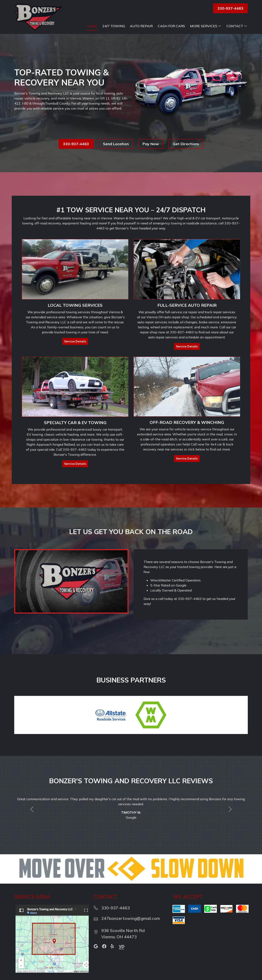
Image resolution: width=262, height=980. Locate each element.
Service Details (75, 341)
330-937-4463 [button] (230, 8)
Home (92, 26)
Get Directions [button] (186, 144)
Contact (237, 26)
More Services (206, 26)
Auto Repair (141, 26)
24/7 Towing (114, 26)
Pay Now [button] (151, 144)
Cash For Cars (171, 26)
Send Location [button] (116, 144)
